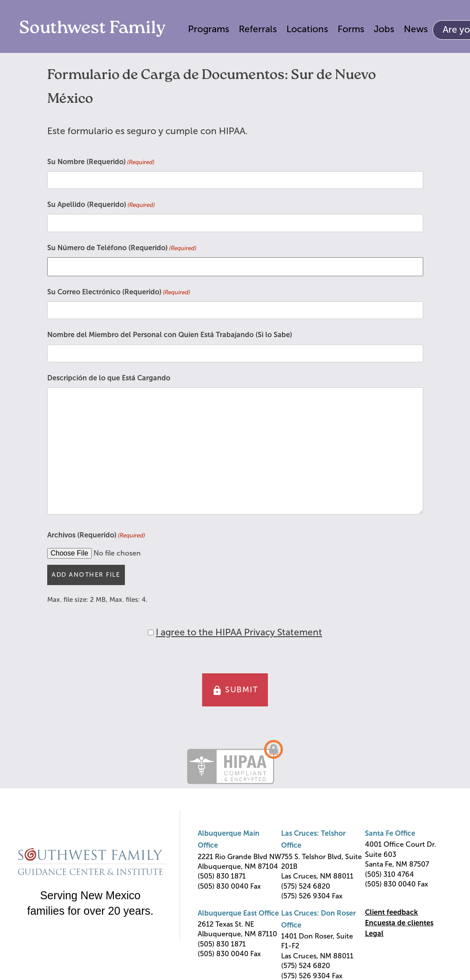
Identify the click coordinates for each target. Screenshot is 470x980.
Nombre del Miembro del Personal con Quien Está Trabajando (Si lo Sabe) (170, 335)
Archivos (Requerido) (96, 536)
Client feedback (391, 912)
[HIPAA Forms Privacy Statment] (151, 633)
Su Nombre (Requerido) (101, 162)
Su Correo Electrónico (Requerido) (119, 293)
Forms (351, 29)
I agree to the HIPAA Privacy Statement (239, 632)
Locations (307, 29)
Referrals (258, 29)
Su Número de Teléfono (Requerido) (122, 248)
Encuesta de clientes (399, 923)
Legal (374, 933)
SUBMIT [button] (235, 691)
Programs (209, 29)
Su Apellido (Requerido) (101, 205)
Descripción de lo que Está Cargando (109, 378)
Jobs (384, 29)
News (416, 29)
